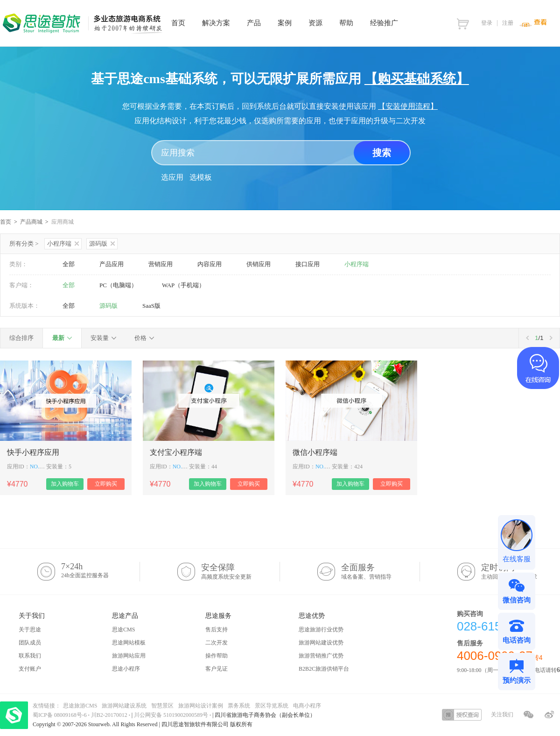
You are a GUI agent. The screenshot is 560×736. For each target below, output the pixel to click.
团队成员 (30, 643)
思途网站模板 (129, 643)
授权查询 (462, 715)
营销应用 (161, 264)
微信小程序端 (315, 452)
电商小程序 (307, 706)
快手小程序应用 (33, 452)
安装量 (100, 338)
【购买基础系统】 (417, 79)
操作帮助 (217, 656)
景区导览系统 (272, 706)
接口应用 (308, 264)
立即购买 (106, 484)
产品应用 (112, 264)
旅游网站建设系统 (124, 706)
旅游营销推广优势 (321, 656)
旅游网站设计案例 (201, 706)
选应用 (172, 177)
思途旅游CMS (80, 706)
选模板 (201, 177)
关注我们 (502, 715)
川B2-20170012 (110, 715)
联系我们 (30, 656)
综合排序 (21, 338)
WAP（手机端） (183, 285)
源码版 (102, 244)
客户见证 (217, 669)
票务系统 (239, 706)
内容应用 (210, 264)
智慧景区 (162, 706)
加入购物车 (65, 484)
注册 (508, 23)
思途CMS (123, 630)
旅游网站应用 (129, 656)
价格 (140, 338)
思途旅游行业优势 (321, 630)
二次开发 (217, 643)
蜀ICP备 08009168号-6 (60, 715)
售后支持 (217, 630)
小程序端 (63, 244)
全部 (69, 264)
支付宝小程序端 (176, 452)
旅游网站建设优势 (321, 643)
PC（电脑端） (118, 285)
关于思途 (30, 630)
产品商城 (31, 222)
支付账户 (30, 669)
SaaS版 (151, 306)
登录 (487, 23)
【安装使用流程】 (408, 106)
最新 (58, 338)
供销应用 (259, 264)
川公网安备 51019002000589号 (171, 715)
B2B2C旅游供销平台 (324, 669)
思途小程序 (126, 669)
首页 (6, 222)
